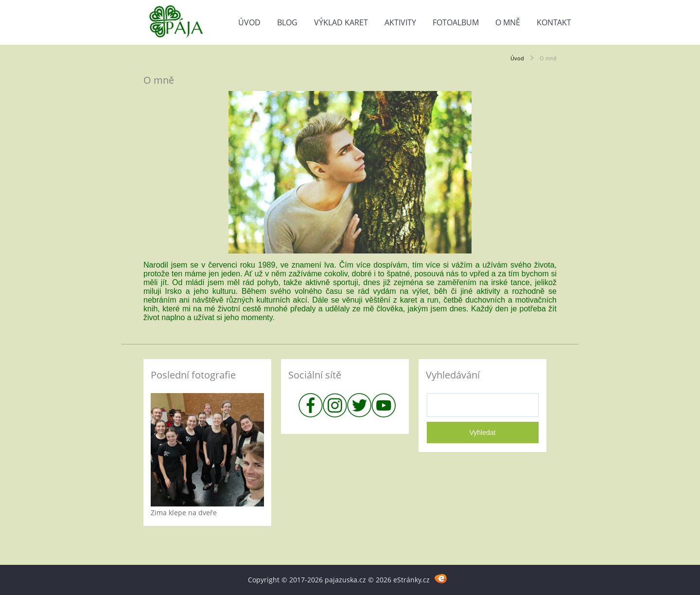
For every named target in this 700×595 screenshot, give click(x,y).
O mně (508, 22)
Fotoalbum (456, 22)
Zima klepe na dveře (184, 513)
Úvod (249, 22)
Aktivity (400, 22)
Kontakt (554, 22)
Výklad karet (341, 22)
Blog (287, 22)
